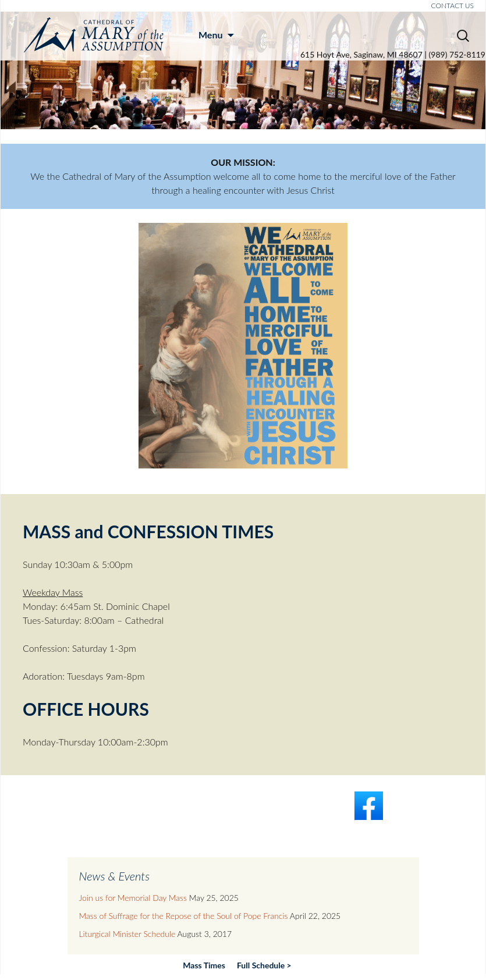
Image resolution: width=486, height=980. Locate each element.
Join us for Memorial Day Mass (133, 898)
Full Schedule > (264, 965)
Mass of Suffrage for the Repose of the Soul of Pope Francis (184, 916)
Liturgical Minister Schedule (127, 934)
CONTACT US (453, 6)
